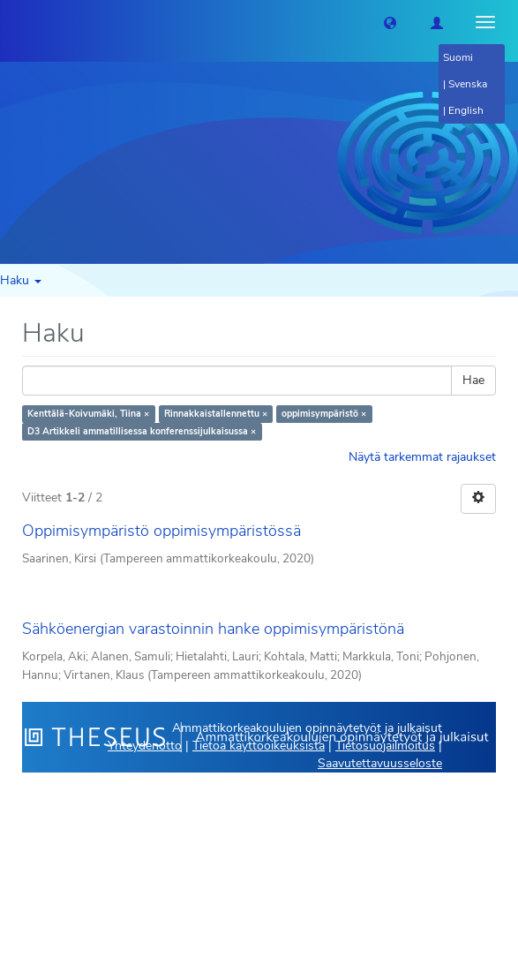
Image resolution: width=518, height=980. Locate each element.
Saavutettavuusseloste (380, 763)
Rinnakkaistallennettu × (216, 414)
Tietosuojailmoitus (385, 746)
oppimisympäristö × (324, 414)
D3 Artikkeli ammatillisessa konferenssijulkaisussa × (142, 431)
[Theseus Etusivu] (13, 22)
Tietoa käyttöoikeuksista (259, 746)
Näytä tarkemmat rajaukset (422, 457)
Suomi (458, 57)
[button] (390, 22)
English (466, 110)
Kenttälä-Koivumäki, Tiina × (88, 414)
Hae (473, 380)
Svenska (468, 84)
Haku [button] (21, 280)
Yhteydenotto (145, 746)
